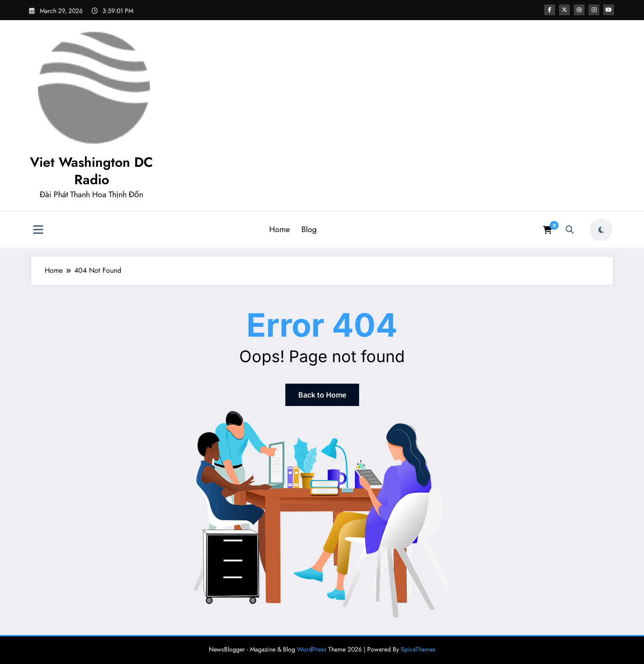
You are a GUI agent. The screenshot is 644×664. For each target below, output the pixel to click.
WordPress (312, 649)
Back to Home (322, 395)
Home (280, 229)
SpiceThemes (418, 649)
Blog (309, 229)
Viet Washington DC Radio (91, 171)
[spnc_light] (601, 230)
